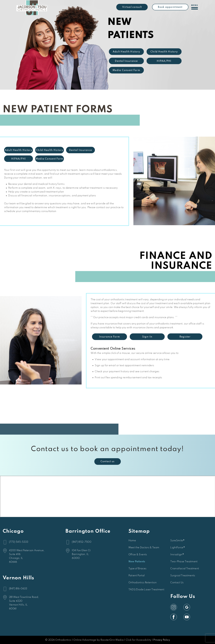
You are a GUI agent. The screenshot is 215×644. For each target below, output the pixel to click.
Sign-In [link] (39, 337)
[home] (32, 7)
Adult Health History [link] (126, 52)
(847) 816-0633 (18, 589)
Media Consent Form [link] (126, 70)
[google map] (27, 556)
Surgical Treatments (183, 576)
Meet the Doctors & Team (144, 548)
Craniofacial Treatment (185, 569)
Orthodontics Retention (143, 583)
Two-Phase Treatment (184, 562)
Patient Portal (137, 576)
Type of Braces (137, 569)
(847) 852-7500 (82, 542)
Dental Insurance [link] (126, 61)
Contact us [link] (108, 462)
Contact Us (177, 583)
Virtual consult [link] (132, 7)
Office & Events (138, 555)
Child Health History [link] (164, 52)
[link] (174, 607)
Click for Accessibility (138, 640)
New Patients (137, 562)
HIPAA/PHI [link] (164, 61)
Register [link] (77, 337)
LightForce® (178, 548)
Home (132, 541)
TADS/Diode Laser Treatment (146, 590)
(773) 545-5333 (19, 542)
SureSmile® (177, 541)
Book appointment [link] (170, 7)
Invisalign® (177, 555)
